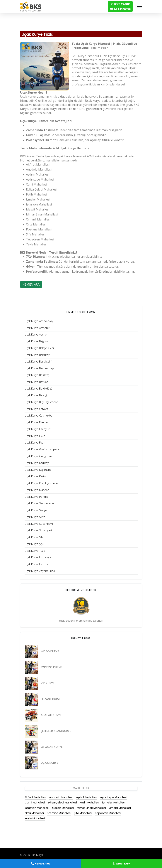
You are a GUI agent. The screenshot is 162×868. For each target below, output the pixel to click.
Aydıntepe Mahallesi (114, 797)
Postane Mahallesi (59, 813)
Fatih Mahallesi (89, 802)
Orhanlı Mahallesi (120, 808)
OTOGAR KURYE (52, 747)
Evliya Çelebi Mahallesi (62, 802)
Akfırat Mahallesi (36, 797)
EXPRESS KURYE (51, 667)
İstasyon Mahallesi (37, 808)
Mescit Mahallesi (63, 808)
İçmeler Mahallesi (114, 802)
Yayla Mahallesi (35, 818)
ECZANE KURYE (51, 699)
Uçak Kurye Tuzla (40, 34)
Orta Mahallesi (34, 813)
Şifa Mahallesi (83, 813)
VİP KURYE (48, 683)
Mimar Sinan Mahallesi (91, 808)
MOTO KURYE (50, 651)
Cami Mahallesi (35, 802)
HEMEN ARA (31, 284)
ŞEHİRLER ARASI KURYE (56, 731)
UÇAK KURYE (49, 763)
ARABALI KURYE (51, 715)
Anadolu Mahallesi (61, 797)
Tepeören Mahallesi (108, 813)
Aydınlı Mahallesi (87, 797)
